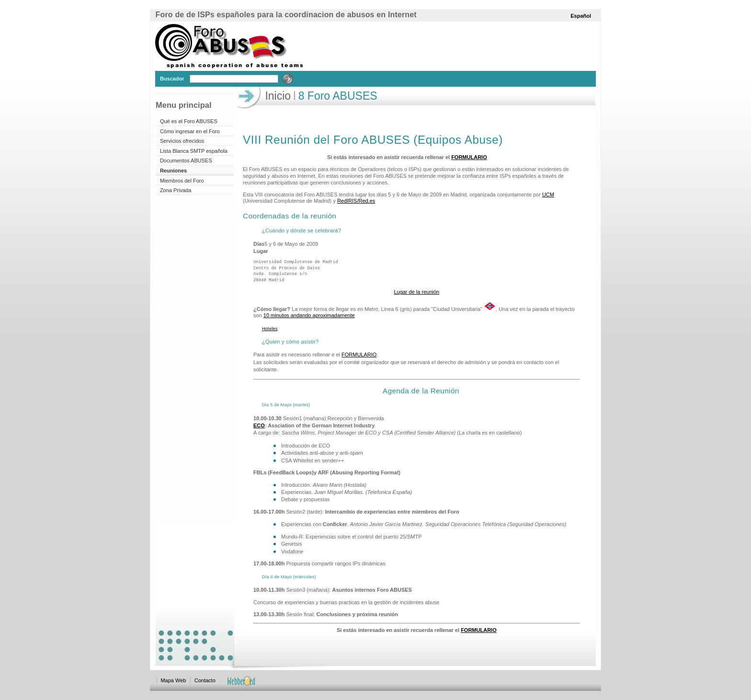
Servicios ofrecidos (182, 141)
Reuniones (173, 171)
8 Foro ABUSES (336, 96)
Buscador (172, 79)
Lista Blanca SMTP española (194, 151)
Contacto (205, 680)
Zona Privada (176, 190)
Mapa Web (173, 680)
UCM (548, 195)
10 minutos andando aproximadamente (309, 315)
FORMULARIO (469, 157)
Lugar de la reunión (416, 292)
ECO (259, 425)
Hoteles (270, 329)
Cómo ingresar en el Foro (190, 131)
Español (581, 16)
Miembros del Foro (182, 181)
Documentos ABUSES (186, 161)
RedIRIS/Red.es (356, 201)
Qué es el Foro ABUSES (189, 121)
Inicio (278, 96)
